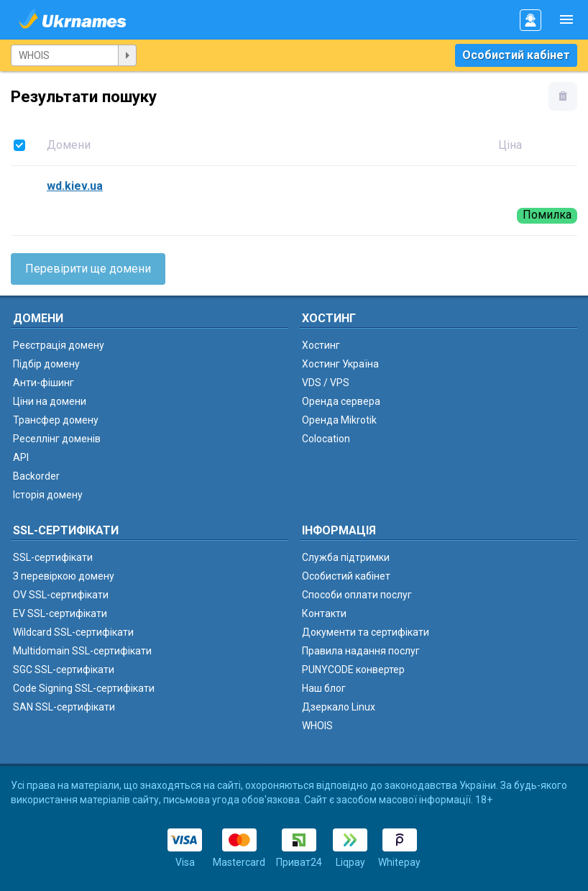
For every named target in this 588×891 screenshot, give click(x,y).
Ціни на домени (50, 401)
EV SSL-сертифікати (60, 613)
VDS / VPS (326, 383)
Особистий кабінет (516, 55)
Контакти (324, 613)
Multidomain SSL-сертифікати (82, 651)
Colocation (326, 439)
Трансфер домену (56, 420)
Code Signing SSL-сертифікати (84, 688)
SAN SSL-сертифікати (64, 707)
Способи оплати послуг (357, 595)
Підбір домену (46, 364)
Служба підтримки (346, 557)
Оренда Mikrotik (339, 420)
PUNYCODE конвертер (353, 670)
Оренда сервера (341, 401)
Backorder (36, 476)
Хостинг (321, 345)
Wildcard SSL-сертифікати (73, 632)
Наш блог (324, 688)
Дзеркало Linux (339, 707)
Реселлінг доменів (57, 439)
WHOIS (317, 726)
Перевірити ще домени (88, 269)
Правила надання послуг (361, 651)
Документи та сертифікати (366, 632)
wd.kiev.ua (75, 186)
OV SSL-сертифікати (61, 595)
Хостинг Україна (340, 364)
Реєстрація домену (59, 345)
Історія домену (48, 495)
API (21, 457)
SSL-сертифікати (53, 557)
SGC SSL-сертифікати (64, 670)
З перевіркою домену (64, 576)
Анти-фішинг (43, 383)
